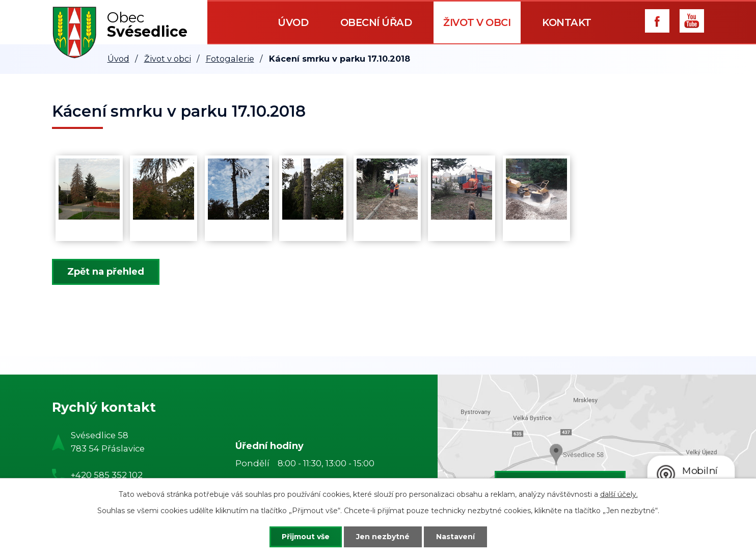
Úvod (293, 22)
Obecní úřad (376, 22)
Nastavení (455, 537)
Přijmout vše (306, 537)
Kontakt (567, 22)
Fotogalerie (230, 59)
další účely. (619, 494)
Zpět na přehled (106, 272)
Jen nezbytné (383, 537)
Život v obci (477, 22)
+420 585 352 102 (107, 475)
